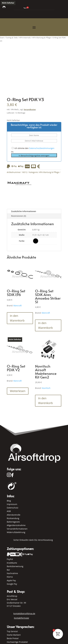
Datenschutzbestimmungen (42, 148)
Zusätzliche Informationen (24, 211)
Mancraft (18, 306)
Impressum (12, 504)
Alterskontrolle (14, 515)
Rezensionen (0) (19, 216)
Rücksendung (13, 518)
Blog (9, 501)
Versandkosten (30, 110)
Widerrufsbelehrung (16, 532)
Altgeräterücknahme (16, 525)
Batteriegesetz (13, 522)
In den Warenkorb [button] (17, 318)
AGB (9, 511)
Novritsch (46, 388)
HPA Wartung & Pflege (49, 172)
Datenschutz (13, 508)
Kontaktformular (22, 618)
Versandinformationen (17, 529)
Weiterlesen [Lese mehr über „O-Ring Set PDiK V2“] (18, 391)
